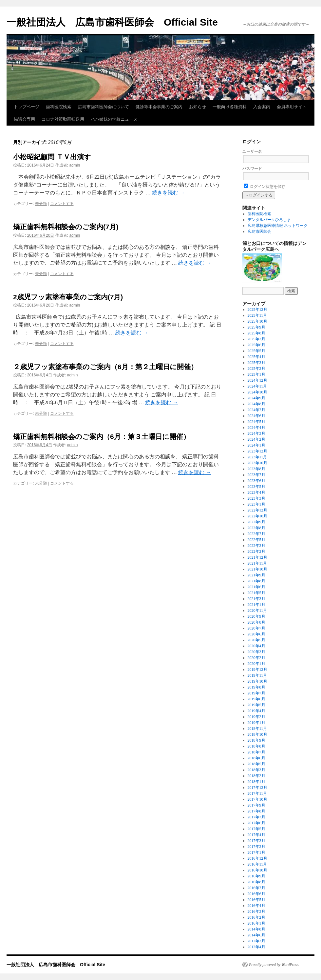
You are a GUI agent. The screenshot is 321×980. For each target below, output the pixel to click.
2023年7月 (256, 475)
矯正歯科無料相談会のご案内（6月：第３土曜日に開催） (102, 437)
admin (75, 165)
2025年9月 (256, 327)
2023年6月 (256, 481)
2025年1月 (256, 374)
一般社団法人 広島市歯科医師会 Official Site (112, 22)
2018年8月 (256, 746)
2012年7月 (256, 941)
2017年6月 (256, 823)
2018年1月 (256, 782)
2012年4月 (256, 947)
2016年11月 (257, 864)
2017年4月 (256, 835)
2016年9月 (256, 876)
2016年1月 (256, 923)
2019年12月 (257, 670)
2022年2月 (256, 551)
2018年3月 (256, 770)
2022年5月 (256, 540)
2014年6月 (256, 935)
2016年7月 (256, 888)
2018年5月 (256, 764)
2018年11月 (257, 729)
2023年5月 (256, 487)
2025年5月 (256, 351)
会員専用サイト (292, 107)
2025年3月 (256, 363)
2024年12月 (257, 380)
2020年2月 (256, 658)
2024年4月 (256, 428)
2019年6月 (256, 699)
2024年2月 (256, 439)
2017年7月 (256, 817)
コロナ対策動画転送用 (63, 119)
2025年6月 (256, 345)
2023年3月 (256, 498)
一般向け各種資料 (230, 107)
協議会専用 (24, 119)
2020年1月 (256, 664)
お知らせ (198, 107)
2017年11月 (257, 793)
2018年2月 (256, 776)
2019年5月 (256, 705)
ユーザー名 (252, 151)
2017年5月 (256, 829)
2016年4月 (256, 906)
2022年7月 (256, 534)
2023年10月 (257, 463)
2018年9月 (256, 740)
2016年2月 (256, 917)
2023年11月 (257, 457)
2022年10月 (257, 516)
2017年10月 (257, 799)
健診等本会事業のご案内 (159, 107)
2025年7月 (256, 339)
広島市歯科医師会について (104, 107)
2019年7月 (256, 693)
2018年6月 (256, 758)
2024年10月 (257, 392)
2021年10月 (257, 569)
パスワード (252, 169)
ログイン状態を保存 (264, 187)
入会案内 (262, 107)
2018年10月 (257, 734)
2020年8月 (256, 622)
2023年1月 (256, 504)
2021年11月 (257, 563)
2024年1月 (256, 445)
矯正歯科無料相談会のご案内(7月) (66, 227)
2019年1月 (256, 723)
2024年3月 (256, 433)
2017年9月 (256, 805)
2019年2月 (256, 717)
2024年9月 (256, 398)
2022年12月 (257, 510)
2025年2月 (256, 369)
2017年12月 (257, 788)
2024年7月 (256, 410)
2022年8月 (256, 528)
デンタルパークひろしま (269, 220)
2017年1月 (256, 852)
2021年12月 (257, 557)
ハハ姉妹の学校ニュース (114, 119)
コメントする (62, 204)
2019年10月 (257, 681)
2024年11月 (257, 386)
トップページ (27, 107)
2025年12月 (257, 310)
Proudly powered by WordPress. (274, 965)
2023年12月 (257, 451)
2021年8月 (256, 581)
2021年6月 (256, 587)
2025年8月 (256, 333)
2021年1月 (256, 605)
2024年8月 (256, 404)
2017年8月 (256, 811)
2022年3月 (256, 546)
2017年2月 (256, 847)
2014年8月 (256, 929)
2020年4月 (256, 646)
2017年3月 (256, 841)
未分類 (41, 204)
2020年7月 (256, 628)
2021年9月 (256, 575)
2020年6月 (256, 634)
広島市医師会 (259, 231)
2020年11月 (257, 610)
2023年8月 (256, 469)
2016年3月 (256, 911)
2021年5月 (256, 593)
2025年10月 (257, 321)
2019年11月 (257, 675)
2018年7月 (256, 752)
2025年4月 (256, 357)
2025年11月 (257, 315)
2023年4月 (256, 492)
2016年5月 (256, 900)
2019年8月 (256, 687)
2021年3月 (256, 599)
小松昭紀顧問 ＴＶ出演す (52, 157)
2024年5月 (256, 422)
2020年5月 (256, 640)
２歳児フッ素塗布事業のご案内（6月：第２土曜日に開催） (105, 367)
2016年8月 (256, 882)
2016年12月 (257, 858)
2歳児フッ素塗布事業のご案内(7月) (68, 297)
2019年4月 (256, 711)
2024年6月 (256, 416)
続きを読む (168, 193)
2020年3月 (256, 652)
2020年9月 (256, 616)
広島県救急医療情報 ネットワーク (278, 226)
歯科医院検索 (59, 107)
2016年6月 (256, 894)
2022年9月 (256, 522)
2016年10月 (257, 870)
